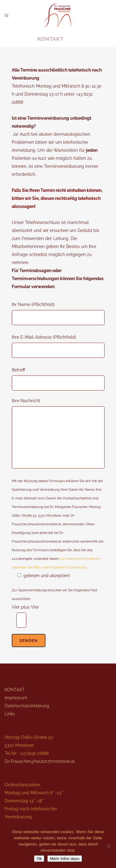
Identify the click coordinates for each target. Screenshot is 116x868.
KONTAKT (15, 690)
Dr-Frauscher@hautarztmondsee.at (40, 761)
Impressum (16, 698)
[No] (108, 846)
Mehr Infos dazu (65, 859)
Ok (39, 859)
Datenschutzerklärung (27, 706)
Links (10, 714)
